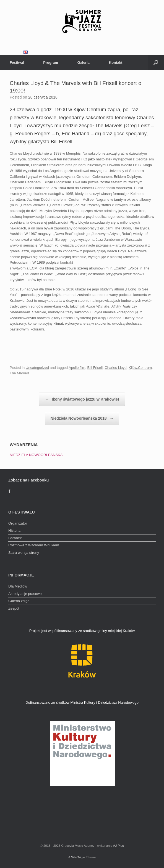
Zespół (14, 608)
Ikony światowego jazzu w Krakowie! (82, 399)
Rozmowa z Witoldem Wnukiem (34, 545)
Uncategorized (37, 368)
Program (50, 63)
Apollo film (77, 368)
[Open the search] (156, 63)
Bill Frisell (95, 368)
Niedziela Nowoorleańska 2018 (82, 418)
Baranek (15, 538)
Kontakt (116, 63)
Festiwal (17, 63)
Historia (14, 530)
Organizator (18, 523)
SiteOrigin (78, 857)
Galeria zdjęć (19, 601)
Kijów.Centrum (140, 368)
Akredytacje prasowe (25, 594)
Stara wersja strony (24, 553)
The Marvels (20, 373)
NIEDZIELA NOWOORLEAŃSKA (36, 455)
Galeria (84, 63)
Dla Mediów (18, 586)
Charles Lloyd (116, 368)
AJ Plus (119, 846)
